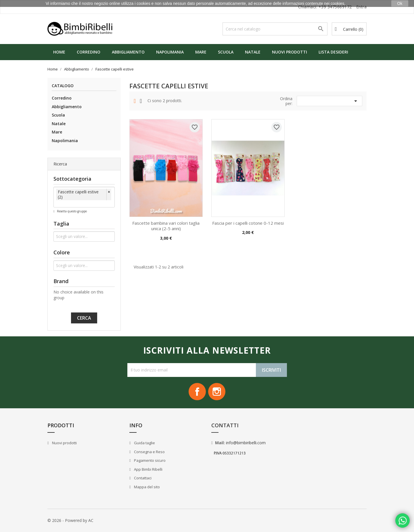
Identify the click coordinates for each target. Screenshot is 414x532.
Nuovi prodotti (290, 52)
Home (59, 52)
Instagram (217, 392)
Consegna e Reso (149, 452)
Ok (400, 3)
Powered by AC (79, 520)
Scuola (226, 52)
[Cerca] (275, 29)
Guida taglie (144, 443)
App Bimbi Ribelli (148, 469)
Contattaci (142, 478)
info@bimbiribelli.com (246, 443)
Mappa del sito (146, 487)
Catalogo (63, 86)
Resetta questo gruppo (71, 211)
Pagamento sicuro (149, 460)
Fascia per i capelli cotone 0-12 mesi (248, 223)
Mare (201, 52)
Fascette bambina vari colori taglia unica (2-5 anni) (166, 226)
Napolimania (170, 52)
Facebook (197, 392)
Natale (253, 52)
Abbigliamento (128, 52)
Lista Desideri (333, 52)
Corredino (89, 52)
